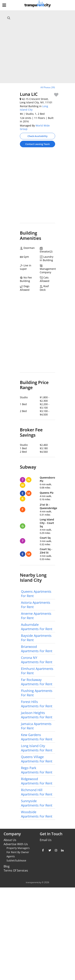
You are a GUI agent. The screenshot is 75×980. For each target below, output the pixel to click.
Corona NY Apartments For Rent (37, 660)
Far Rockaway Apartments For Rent (37, 682)
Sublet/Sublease (16, 860)
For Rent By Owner (18, 852)
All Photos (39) (48, 87)
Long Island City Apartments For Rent (37, 748)
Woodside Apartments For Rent (37, 814)
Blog (7, 866)
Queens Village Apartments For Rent (37, 759)
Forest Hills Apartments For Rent (37, 704)
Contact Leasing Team (37, 144)
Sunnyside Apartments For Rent (37, 803)
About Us (10, 840)
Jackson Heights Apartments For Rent (37, 715)
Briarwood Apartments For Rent (37, 649)
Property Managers (18, 848)
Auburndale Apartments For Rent (37, 627)
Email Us (46, 840)
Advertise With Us (16, 844)
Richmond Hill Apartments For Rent (37, 792)
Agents (11, 856)
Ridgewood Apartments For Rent (37, 781)
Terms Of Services (16, 870)
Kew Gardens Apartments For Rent (37, 737)
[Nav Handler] (5, 6)
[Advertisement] (36, 187)
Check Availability (37, 136)
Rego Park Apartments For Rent (37, 770)
